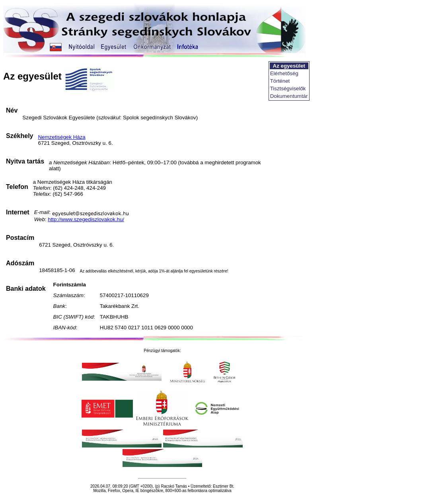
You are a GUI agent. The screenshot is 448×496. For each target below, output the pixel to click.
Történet (280, 81)
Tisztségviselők (288, 89)
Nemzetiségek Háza (61, 137)
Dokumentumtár (289, 96)
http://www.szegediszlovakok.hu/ (86, 219)
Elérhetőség (284, 73)
